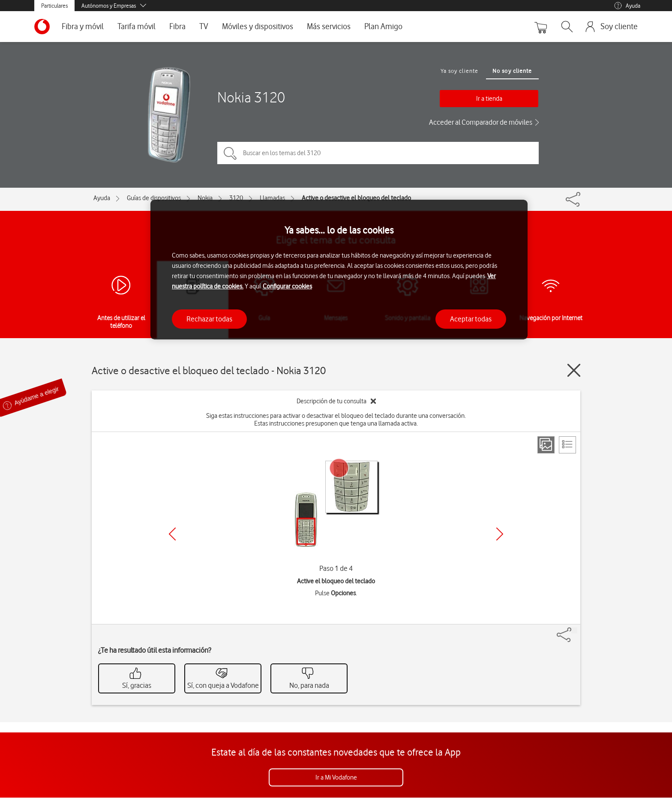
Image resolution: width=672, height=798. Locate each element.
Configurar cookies (287, 286)
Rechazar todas (209, 319)
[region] (339, 270)
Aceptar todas (471, 319)
